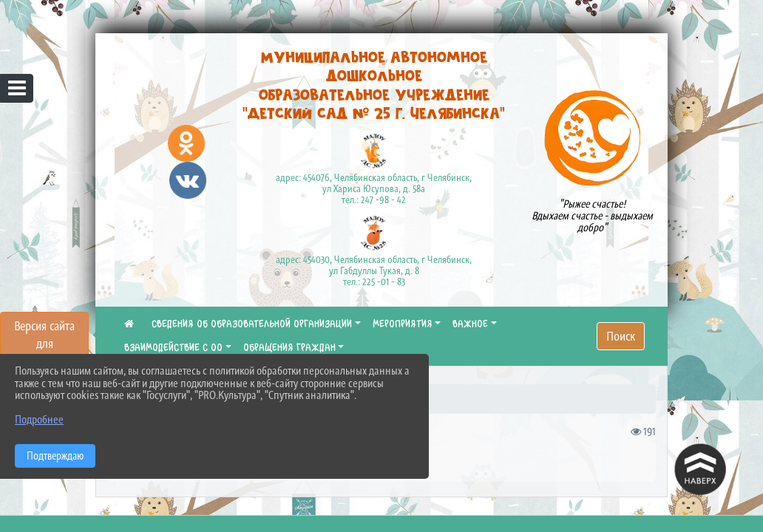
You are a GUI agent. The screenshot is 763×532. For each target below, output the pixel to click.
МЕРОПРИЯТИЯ (403, 324)
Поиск (621, 336)
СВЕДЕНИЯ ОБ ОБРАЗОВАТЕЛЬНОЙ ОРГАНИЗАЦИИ (252, 324)
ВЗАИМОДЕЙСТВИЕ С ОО (173, 348)
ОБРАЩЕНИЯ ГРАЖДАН (289, 348)
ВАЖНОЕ (470, 324)
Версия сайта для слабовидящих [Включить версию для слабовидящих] (44, 344)
